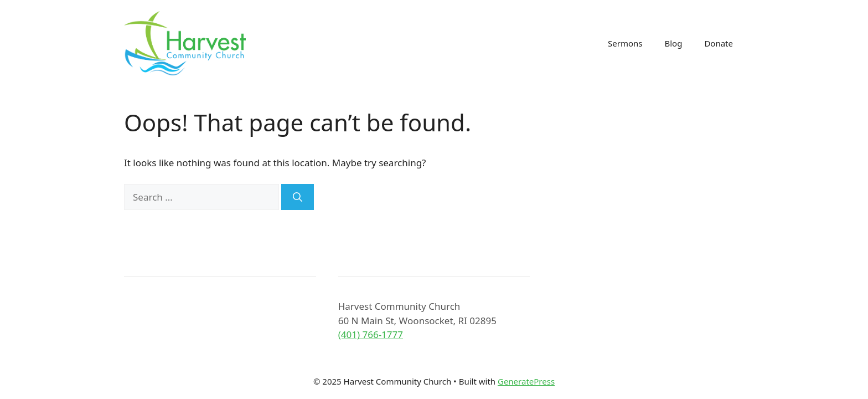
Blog (673, 43)
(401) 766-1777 (371, 334)
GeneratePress (526, 381)
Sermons (625, 43)
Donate (719, 43)
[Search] (298, 197)
